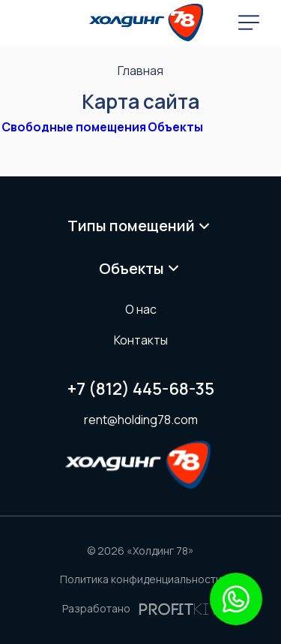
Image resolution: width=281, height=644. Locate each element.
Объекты (175, 127)
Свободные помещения (74, 127)
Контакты (141, 340)
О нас (141, 309)
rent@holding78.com (141, 420)
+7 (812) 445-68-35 (141, 389)
